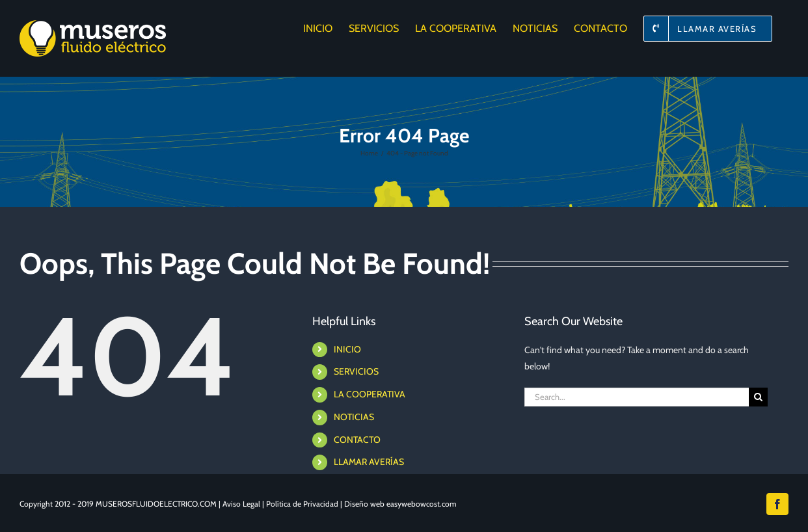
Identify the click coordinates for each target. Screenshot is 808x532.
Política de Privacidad (302, 504)
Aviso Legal (241, 504)
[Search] (758, 397)
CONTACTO (357, 440)
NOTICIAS (354, 417)
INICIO (347, 349)
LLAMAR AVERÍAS (369, 462)
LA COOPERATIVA (370, 394)
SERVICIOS (356, 371)
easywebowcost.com (422, 504)
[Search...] (637, 397)
